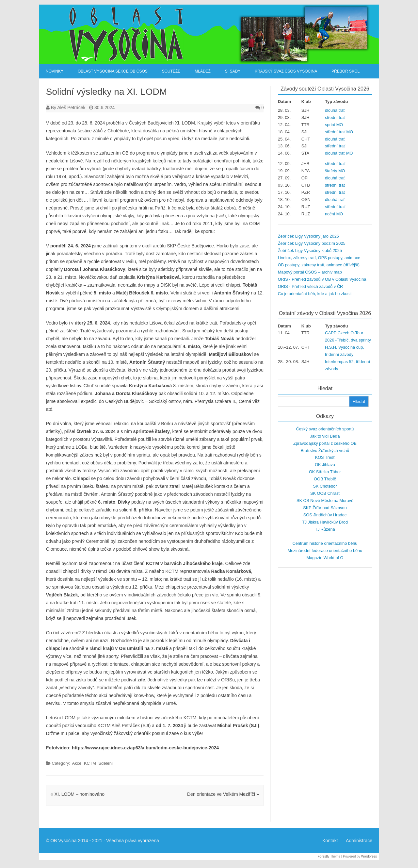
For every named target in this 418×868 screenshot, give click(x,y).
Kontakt (330, 841)
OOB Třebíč (325, 479)
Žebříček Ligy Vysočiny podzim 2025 (312, 243)
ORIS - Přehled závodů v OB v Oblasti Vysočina (322, 279)
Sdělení (105, 763)
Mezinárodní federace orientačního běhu (325, 551)
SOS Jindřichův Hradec (325, 515)
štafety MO (335, 171)
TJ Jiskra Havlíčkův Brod (325, 522)
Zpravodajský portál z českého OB (325, 443)
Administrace (359, 841)
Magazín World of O (325, 558)
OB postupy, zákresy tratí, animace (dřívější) (319, 265)
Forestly (324, 856)
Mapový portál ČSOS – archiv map (310, 272)
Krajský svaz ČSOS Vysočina (286, 71)
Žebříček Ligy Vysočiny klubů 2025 (310, 250)
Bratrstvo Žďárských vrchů (325, 451)
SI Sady (233, 71)
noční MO (334, 214)
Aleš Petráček (71, 108)
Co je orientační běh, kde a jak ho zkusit (315, 294)
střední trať (335, 117)
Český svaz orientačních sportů (325, 429)
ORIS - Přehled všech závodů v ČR (311, 286)
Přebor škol (346, 71)
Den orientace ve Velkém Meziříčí (223, 794)
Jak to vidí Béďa (325, 436)
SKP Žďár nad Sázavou (325, 508)
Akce (77, 763)
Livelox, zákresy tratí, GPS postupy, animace (319, 258)
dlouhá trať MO (339, 153)
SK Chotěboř (325, 486)
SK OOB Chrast (325, 493)
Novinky (55, 71)
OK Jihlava (325, 465)
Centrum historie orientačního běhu (325, 543)
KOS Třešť (325, 457)
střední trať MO (339, 132)
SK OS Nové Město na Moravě (325, 501)
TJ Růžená (325, 529)
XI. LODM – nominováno (78, 794)
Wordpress (369, 856)
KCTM (90, 763)
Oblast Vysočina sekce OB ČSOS (113, 71)
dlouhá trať (335, 110)
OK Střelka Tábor (325, 472)
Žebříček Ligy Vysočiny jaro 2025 (308, 236)
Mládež (203, 71)
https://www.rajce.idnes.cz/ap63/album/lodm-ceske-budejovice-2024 (145, 748)
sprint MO (334, 125)
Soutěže (171, 71)
